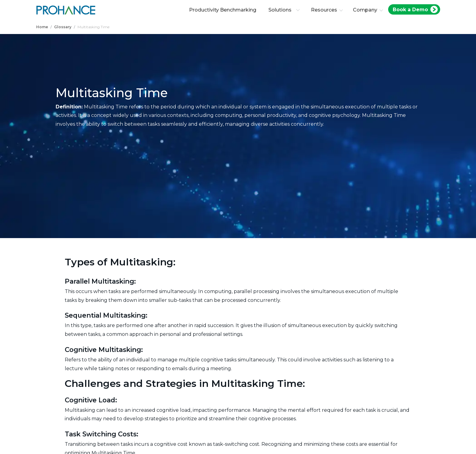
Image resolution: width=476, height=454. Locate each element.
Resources (324, 10)
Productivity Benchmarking (223, 10)
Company (365, 10)
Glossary (63, 27)
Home (42, 27)
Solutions (284, 10)
